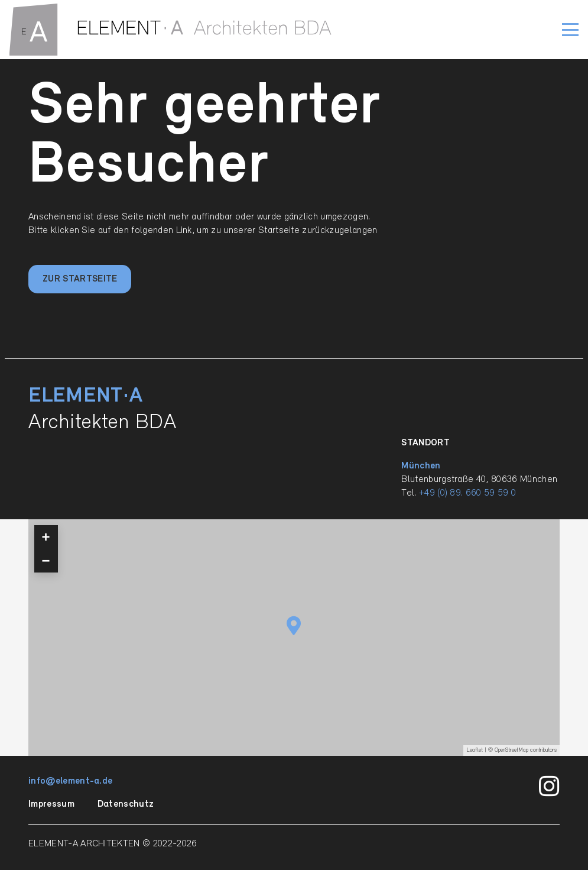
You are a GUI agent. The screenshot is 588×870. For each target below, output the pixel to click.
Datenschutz (126, 804)
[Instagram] (549, 787)
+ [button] (46, 537)
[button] (570, 30)
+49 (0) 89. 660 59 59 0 (467, 493)
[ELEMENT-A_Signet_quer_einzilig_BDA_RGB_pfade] (170, 30)
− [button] (46, 560)
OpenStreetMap (511, 750)
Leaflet (475, 750)
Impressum (51, 804)
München (421, 466)
